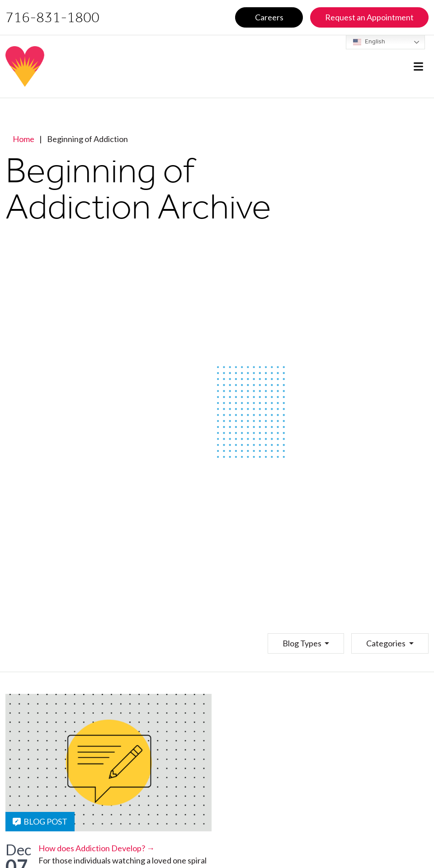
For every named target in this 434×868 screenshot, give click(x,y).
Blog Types (303, 643)
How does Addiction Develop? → (97, 848)
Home (24, 139)
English (369, 42)
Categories (387, 643)
